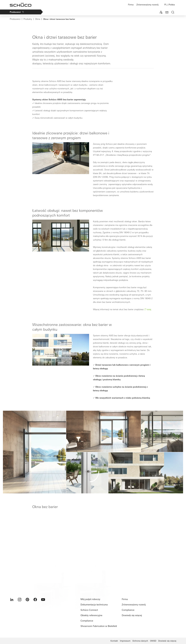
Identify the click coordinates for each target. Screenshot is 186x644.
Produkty (96, 12)
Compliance (87, 621)
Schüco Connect (89, 610)
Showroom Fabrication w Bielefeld (99, 626)
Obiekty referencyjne (91, 615)
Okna (38, 19)
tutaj (149, 309)
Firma (131, 5)
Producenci (17, 12)
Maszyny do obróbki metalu (120, 12)
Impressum (125, 641)
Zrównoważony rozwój (147, 5)
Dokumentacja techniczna (94, 605)
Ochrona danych (140, 641)
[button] (61, 350)
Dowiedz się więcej (132, 615)
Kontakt (114, 641)
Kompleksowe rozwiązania (73, 12)
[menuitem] (12, 600)
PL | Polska (170, 5)
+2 (140, 12)
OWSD (153, 641)
